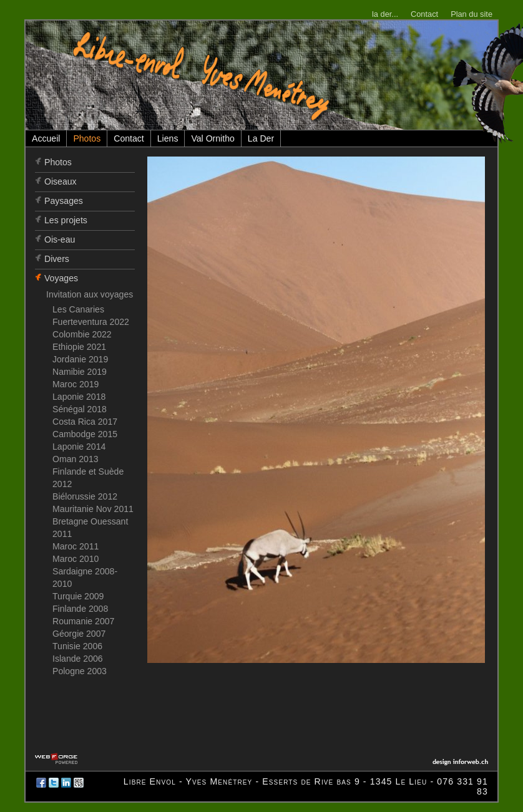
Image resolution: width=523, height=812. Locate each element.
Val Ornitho (213, 138)
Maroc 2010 (76, 559)
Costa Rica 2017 (85, 422)
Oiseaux (61, 181)
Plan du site (472, 14)
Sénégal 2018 (80, 409)
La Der (261, 138)
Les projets (66, 220)
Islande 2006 (78, 659)
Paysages (64, 201)
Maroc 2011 (76, 546)
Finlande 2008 (80, 609)
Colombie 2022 (82, 334)
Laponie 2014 (79, 447)
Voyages (61, 278)
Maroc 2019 (76, 384)
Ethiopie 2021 (79, 347)
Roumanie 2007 (83, 621)
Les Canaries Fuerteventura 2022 (91, 316)
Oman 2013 (76, 459)
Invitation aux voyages (90, 294)
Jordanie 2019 (80, 359)
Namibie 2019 (80, 372)
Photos (87, 138)
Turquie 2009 (78, 596)
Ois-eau (60, 239)
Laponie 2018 (79, 397)
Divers (57, 259)
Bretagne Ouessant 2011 (90, 528)
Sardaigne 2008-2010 (85, 578)
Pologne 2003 (80, 671)
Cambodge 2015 (85, 434)
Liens (168, 138)
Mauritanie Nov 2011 (93, 509)
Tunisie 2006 (77, 646)
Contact (424, 14)
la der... (385, 14)
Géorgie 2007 (79, 634)
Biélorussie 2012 (85, 496)
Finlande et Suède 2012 (88, 478)
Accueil (46, 138)
